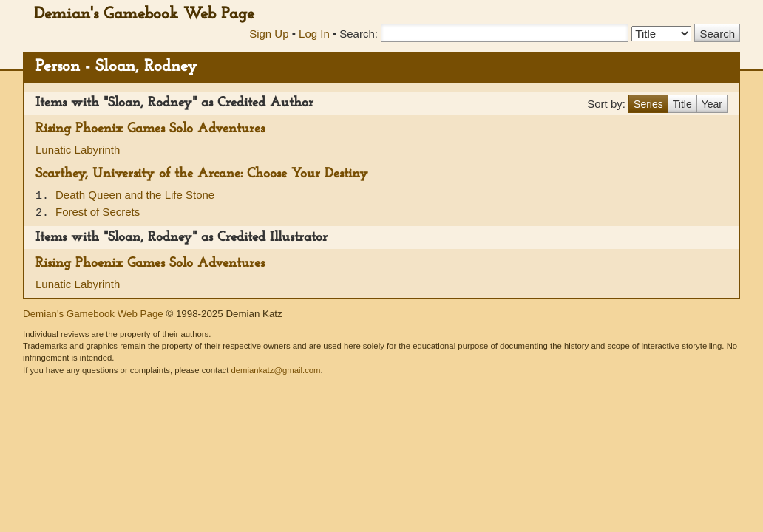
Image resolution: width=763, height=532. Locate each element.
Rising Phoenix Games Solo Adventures (150, 129)
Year (712, 104)
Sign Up (269, 34)
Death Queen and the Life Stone (135, 195)
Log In (314, 34)
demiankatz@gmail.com (275, 370)
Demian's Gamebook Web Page (144, 14)
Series (648, 104)
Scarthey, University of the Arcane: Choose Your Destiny (202, 174)
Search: (359, 34)
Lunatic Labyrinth (78, 150)
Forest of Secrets (98, 212)
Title (682, 104)
